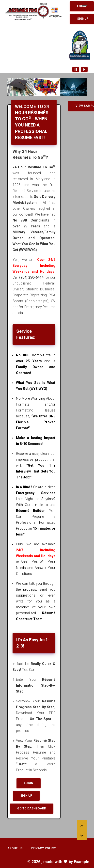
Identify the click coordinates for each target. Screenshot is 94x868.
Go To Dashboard (32, 808)
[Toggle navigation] (84, 5)
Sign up (26, 796)
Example (82, 862)
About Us (15, 848)
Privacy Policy (43, 848)
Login (29, 783)
